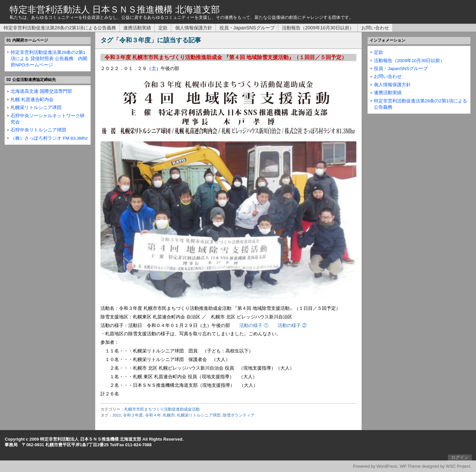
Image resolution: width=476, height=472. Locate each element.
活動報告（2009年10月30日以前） (318, 28)
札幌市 (169, 415)
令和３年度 (133, 415)
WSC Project (458, 466)
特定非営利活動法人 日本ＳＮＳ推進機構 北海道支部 (115, 9)
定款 (163, 28)
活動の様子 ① (254, 325)
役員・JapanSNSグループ (247, 28)
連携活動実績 (137, 28)
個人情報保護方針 (194, 28)
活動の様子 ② (292, 325)
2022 (117, 415)
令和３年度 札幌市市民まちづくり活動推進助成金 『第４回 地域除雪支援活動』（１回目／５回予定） (226, 57)
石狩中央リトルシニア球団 (38, 130)
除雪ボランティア (239, 415)
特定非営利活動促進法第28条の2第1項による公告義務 (60, 28)
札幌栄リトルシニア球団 (199, 415)
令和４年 (153, 415)
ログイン (460, 457)
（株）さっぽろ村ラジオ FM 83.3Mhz (49, 138)
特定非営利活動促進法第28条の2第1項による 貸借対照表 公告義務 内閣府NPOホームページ (49, 59)
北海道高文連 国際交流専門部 (41, 91)
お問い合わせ (375, 28)
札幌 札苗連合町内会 (32, 100)
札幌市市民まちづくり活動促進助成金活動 (162, 409)
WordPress (387, 466)
